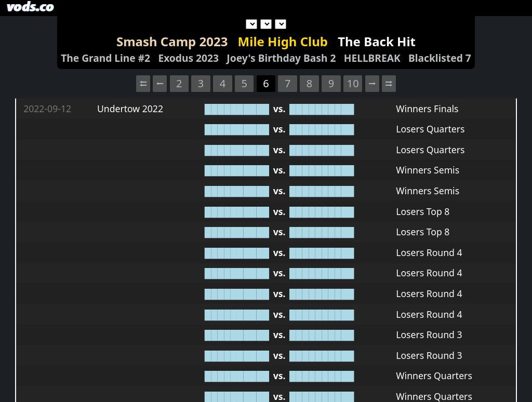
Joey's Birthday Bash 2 (281, 58)
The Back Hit (377, 41)
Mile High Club (283, 41)
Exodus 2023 (188, 58)
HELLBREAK (372, 58)
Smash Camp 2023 (172, 41)
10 (353, 83)
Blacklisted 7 (440, 58)
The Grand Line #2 (105, 58)
